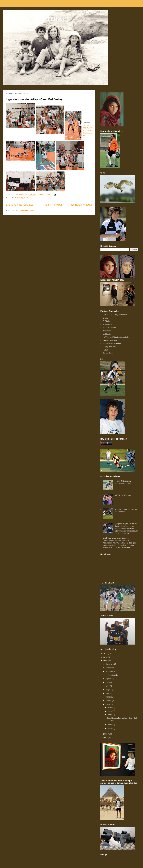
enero (108, 704)
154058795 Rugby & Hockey (115, 315)
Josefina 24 (108, 331)
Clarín (105, 318)
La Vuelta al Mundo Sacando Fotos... (118, 337)
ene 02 (111, 725)
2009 (106, 661)
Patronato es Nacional (112, 343)
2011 (106, 654)
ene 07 (111, 711)
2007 (106, 738)
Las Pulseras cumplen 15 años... (116, 538)
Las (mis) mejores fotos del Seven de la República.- (126, 525)
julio (108, 682)
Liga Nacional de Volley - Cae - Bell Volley (34, 99)
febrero (109, 701)
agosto (109, 679)
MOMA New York (110, 340)
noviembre (110, 668)
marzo (108, 697)
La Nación (107, 334)
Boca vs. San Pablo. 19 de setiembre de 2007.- (126, 511)
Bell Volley (19, 198)
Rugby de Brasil (109, 347)
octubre (109, 671)
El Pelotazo (107, 324)
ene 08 (111, 707)
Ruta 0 (105, 350)
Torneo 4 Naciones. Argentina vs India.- (123, 482)
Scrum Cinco (108, 353)
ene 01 (111, 728)
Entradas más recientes (20, 205)
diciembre (110, 664)
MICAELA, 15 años (123, 495)
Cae (26, 198)
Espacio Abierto (109, 328)
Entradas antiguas (82, 205)
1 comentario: (45, 195)
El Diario (106, 321)
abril (108, 693)
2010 (106, 657)
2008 (106, 734)
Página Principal (52, 205)
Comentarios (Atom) (26, 211)
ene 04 (111, 715)
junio (108, 686)
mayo (108, 690)
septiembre (110, 675)
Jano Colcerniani (37, 18)
